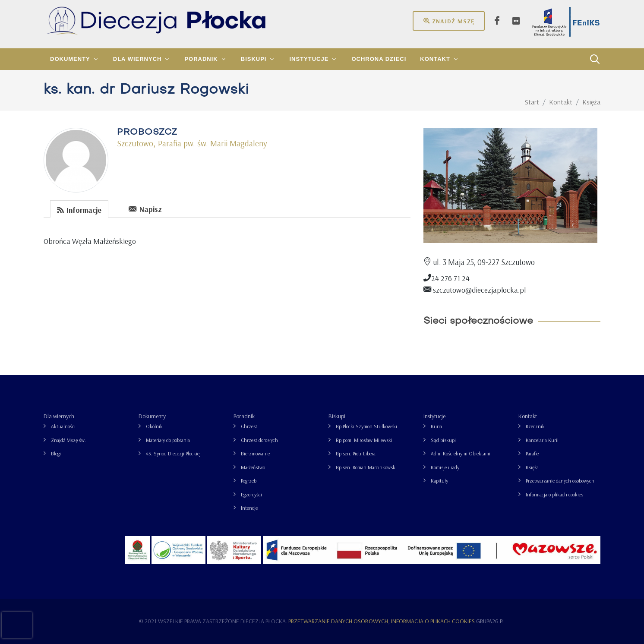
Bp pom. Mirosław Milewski (364, 440)
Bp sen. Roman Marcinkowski (366, 467)
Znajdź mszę (449, 21)
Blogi (56, 453)
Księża (532, 467)
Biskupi (337, 416)
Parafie (532, 453)
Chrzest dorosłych (259, 440)
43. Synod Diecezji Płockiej (173, 453)
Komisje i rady (445, 467)
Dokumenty (152, 416)
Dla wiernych (59, 416)
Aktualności (63, 426)
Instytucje (434, 416)
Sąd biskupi (443, 440)
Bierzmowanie (255, 453)
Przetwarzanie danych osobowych (560, 481)
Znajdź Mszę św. (68, 440)
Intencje (249, 508)
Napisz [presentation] (145, 209)
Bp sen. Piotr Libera (356, 453)
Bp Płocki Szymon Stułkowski (366, 426)
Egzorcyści (251, 494)
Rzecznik (535, 426)
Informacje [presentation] (79, 209)
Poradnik (244, 416)
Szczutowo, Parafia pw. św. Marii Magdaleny (192, 143)
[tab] (79, 208)
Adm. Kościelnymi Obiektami (461, 453)
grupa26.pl (491, 621)
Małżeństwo (253, 467)
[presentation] (115, 208)
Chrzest (249, 426)
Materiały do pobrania (168, 440)
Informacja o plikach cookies (554, 494)
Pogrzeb (249, 481)
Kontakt (528, 416)
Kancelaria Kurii (542, 440)
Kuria (436, 426)
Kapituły (439, 481)
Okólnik (154, 426)
